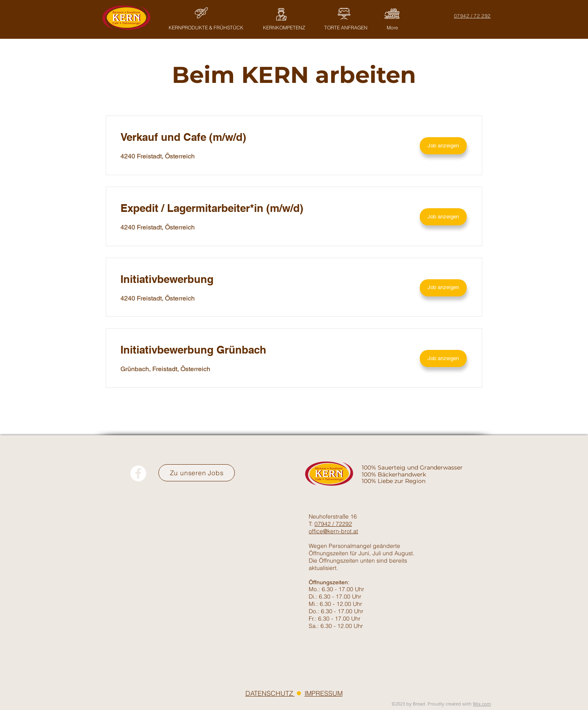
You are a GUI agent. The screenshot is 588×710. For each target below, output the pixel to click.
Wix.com (482, 704)
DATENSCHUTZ (270, 693)
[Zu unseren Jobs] (197, 473)
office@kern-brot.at (333, 531)
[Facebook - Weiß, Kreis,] (138, 473)
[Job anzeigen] (443, 146)
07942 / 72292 (333, 524)
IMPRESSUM (324, 693)
